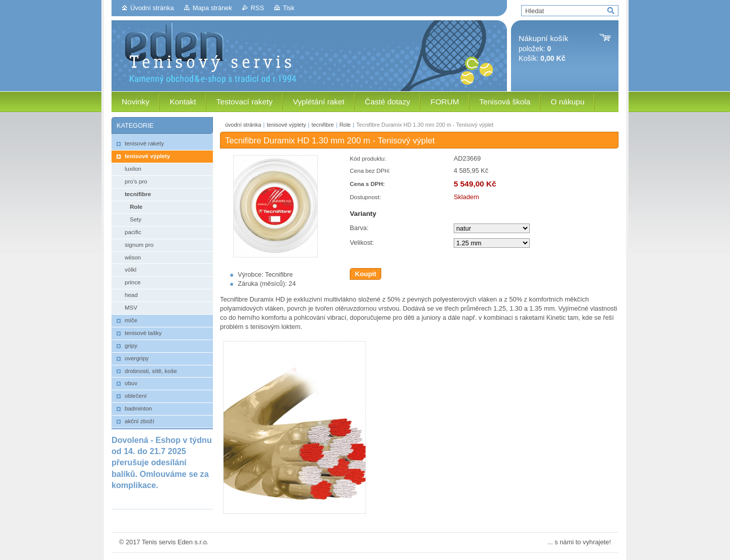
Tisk (289, 8)
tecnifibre (322, 125)
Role (345, 125)
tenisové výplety (286, 125)
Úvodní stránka (152, 8)
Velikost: (362, 242)
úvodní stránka (243, 125)
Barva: (359, 228)
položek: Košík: (543, 48)
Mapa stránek (212, 8)
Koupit (366, 274)
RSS (258, 8)
